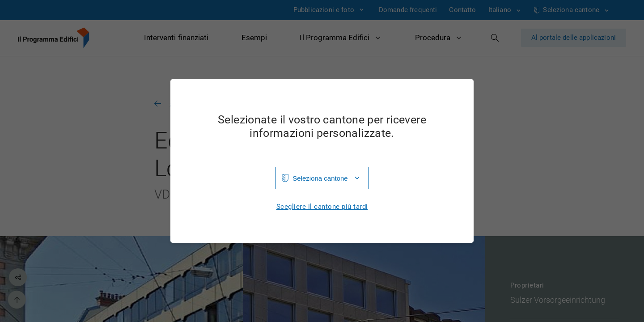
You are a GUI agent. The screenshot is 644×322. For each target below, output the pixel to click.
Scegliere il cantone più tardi (322, 207)
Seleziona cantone (320, 178)
